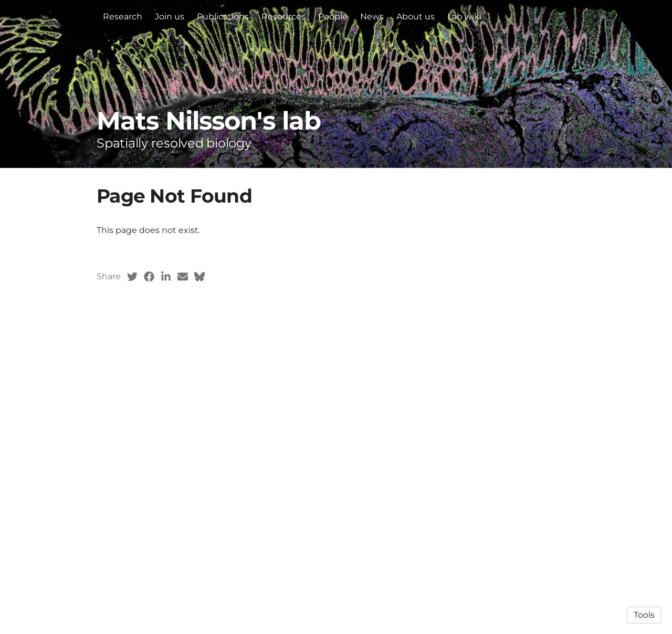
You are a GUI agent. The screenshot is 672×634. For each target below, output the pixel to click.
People (333, 17)
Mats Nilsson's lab (209, 121)
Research (123, 17)
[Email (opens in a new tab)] (183, 277)
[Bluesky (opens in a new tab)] (199, 277)
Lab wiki (464, 17)
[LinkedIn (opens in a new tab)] (166, 277)
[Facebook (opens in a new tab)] (149, 277)
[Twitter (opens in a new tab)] (132, 277)
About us (416, 17)
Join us (170, 17)
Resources (283, 17)
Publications (223, 17)
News (372, 17)
